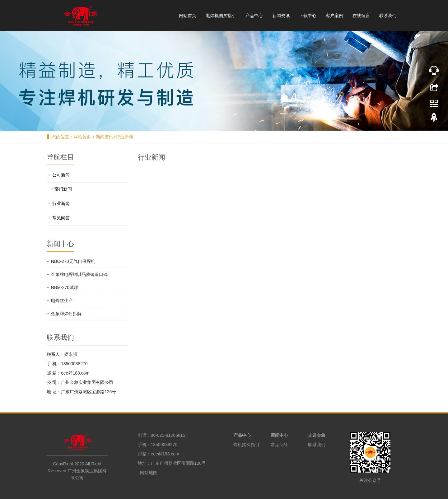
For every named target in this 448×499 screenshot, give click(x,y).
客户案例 (334, 16)
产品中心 (254, 16)
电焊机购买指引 (221, 16)
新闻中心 (279, 435)
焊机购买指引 (246, 445)
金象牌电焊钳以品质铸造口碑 (79, 274)
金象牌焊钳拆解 (66, 314)
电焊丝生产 (62, 301)
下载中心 (308, 16)
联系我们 (388, 16)
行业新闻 (124, 137)
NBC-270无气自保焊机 (73, 261)
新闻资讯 (281, 16)
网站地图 (149, 473)
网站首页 (188, 16)
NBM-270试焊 (65, 287)
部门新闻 (63, 189)
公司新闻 (61, 175)
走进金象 (317, 435)
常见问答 (61, 218)
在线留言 (361, 16)
